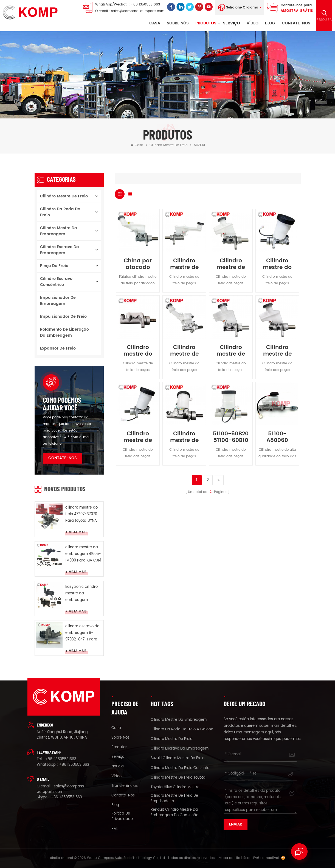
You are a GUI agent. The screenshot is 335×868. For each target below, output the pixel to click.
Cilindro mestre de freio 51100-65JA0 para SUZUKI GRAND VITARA (231, 351)
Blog (270, 23)
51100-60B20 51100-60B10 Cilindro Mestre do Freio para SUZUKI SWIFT (231, 437)
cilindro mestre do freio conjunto (180, 768)
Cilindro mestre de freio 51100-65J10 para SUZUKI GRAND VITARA (277, 351)
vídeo (253, 23)
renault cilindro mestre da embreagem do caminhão (174, 813)
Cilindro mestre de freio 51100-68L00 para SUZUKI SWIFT (184, 351)
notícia (118, 767)
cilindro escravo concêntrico (56, 282)
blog (115, 805)
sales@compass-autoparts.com (138, 11)
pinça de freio (54, 266)
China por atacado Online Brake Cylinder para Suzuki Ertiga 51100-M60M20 (138, 264)
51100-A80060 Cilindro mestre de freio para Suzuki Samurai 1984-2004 (277, 437)
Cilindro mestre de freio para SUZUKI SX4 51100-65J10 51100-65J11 (184, 264)
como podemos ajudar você (62, 404)
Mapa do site (229, 858)
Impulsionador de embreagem (58, 301)
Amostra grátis (297, 11)
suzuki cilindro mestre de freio (178, 758)
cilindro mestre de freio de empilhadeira (174, 799)
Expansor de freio (58, 348)
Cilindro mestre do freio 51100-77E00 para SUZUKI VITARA (277, 264)
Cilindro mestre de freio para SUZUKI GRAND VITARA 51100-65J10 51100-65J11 (231, 264)
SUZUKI (199, 145)
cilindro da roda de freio (60, 212)
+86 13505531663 (145, 5)
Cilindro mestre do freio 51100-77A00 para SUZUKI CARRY (138, 351)
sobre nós (178, 23)
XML (115, 829)
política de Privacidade (122, 816)
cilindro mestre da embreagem (59, 231)
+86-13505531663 (61, 759)
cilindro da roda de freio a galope (182, 730)
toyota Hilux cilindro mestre (175, 787)
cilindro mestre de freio (169, 145)
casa (116, 728)
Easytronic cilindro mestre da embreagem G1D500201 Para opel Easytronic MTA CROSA (84, 594)
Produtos (206, 23)
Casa (155, 23)
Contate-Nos (296, 23)
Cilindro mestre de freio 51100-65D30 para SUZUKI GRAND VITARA (138, 437)
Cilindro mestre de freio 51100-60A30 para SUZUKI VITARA (184, 437)
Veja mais (78, 533)
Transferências (125, 786)
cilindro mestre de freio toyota (178, 778)
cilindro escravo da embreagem (60, 250)
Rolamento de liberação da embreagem (64, 332)
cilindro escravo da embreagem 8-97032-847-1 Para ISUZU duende (82, 633)
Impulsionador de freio (63, 317)
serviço (232, 23)
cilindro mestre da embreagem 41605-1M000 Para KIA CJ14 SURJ (83, 554)
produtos (119, 747)
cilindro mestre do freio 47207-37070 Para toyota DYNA (81, 514)
